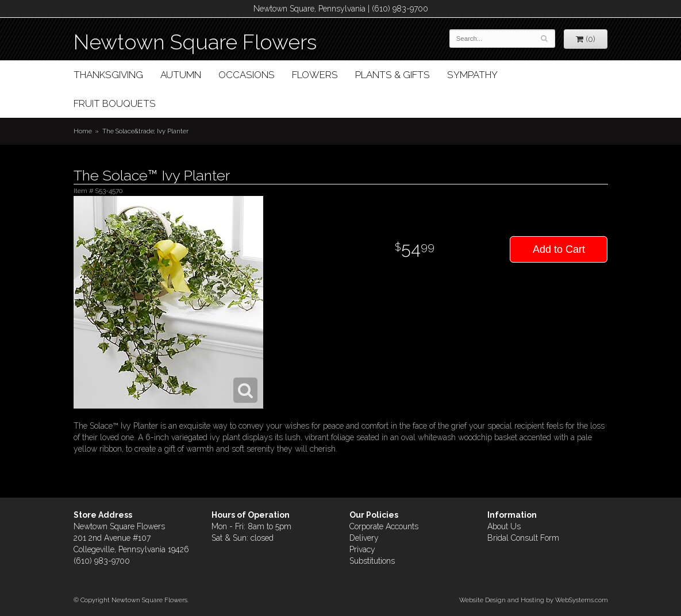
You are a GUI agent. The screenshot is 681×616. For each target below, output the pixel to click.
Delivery (364, 538)
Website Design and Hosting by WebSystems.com (534, 600)
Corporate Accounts (384, 526)
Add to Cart (559, 249)
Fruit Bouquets (115, 103)
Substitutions (372, 561)
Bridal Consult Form (523, 538)
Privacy (362, 549)
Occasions (247, 75)
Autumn (181, 75)
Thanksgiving (108, 75)
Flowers (315, 75)
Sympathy (472, 75)
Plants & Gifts (393, 75)
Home (83, 131)
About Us (504, 526)
